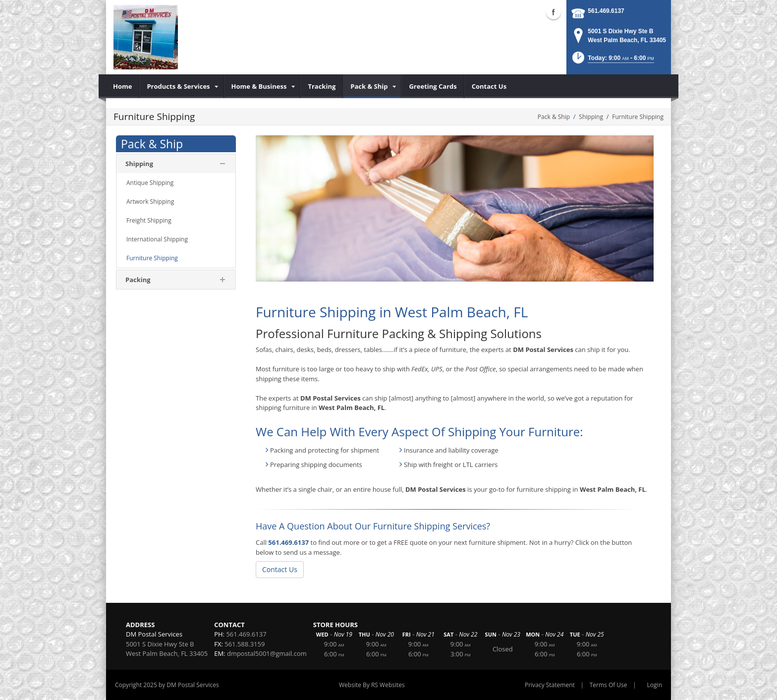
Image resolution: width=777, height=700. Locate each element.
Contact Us (280, 569)
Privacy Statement (550, 685)
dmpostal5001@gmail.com (267, 653)
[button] (612, 61)
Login (655, 685)
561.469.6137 (606, 11)
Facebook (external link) (554, 12)
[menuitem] (123, 86)
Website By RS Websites (372, 685)
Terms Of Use (609, 685)
